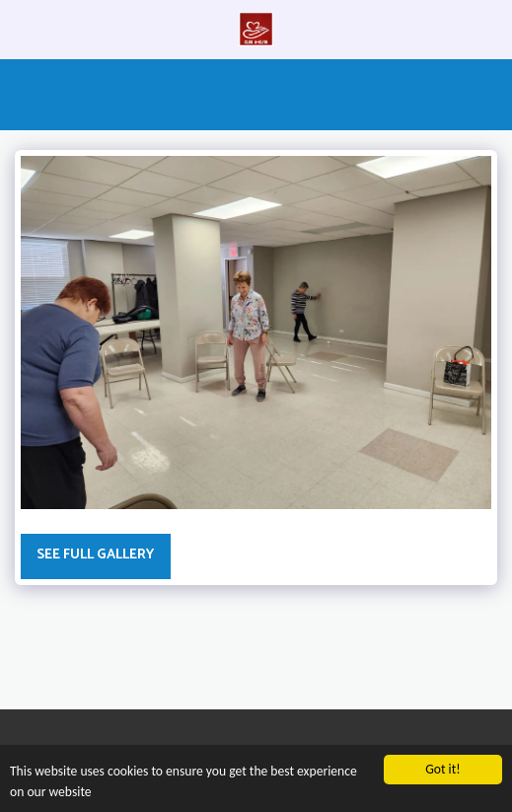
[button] (22, 28)
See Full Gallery (95, 555)
